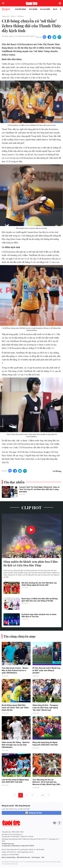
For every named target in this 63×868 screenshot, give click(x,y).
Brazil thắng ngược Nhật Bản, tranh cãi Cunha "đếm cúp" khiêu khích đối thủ (15, 708)
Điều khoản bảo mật (23, 858)
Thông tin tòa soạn (8, 844)
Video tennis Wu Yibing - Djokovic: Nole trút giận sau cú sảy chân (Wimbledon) (16, 746)
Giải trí (13, 16)
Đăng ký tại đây (35, 814)
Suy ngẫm (33, 9)
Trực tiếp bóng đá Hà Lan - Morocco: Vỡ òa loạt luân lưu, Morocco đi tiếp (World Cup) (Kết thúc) (46, 783)
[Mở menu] (3, 3)
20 (43, 796)
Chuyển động (21, 9)
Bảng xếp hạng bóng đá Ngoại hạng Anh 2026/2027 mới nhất (45, 744)
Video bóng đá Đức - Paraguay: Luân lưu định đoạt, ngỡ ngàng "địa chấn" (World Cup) (45, 708)
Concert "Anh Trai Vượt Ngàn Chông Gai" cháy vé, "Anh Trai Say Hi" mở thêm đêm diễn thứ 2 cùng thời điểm (39, 490)
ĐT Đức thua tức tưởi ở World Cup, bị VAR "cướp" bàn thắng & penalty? (47, 671)
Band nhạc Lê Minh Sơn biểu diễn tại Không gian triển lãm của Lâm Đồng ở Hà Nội (40, 600)
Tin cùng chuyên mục (20, 637)
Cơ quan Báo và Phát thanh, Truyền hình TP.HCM (18, 847)
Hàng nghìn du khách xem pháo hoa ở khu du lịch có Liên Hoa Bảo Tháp (31, 564)
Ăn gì (55, 9)
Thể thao (20, 16)
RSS (43, 858)
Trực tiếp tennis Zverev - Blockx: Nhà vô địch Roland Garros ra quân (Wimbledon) (15, 671)
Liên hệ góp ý (36, 858)
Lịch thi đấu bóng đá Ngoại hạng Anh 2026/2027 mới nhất (15, 782)
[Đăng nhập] (60, 3)
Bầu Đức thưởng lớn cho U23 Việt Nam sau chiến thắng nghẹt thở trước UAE (39, 584)
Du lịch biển (45, 9)
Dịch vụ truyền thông (8, 858)
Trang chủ (5, 16)
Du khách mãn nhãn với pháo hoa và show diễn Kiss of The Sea (39, 616)
